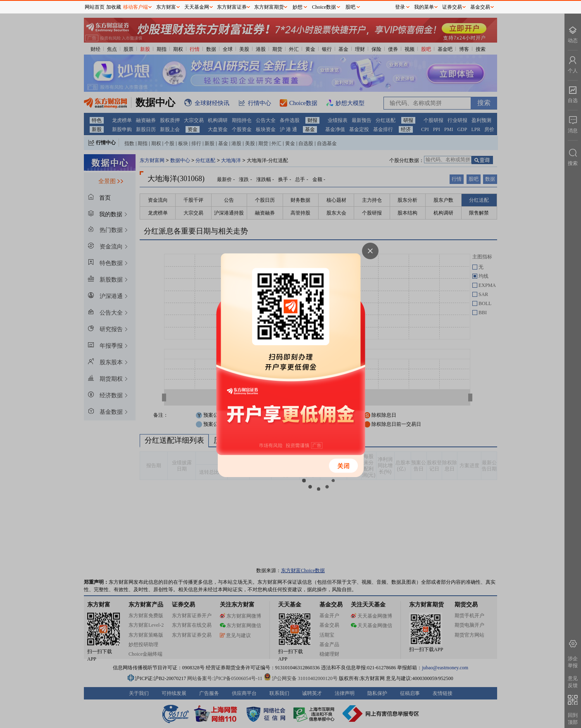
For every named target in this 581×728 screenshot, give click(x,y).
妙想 (298, 7)
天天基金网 (197, 7)
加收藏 (114, 7)
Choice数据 (324, 7)
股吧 (350, 7)
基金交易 (480, 7)
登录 (400, 7)
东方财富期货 (269, 7)
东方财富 (166, 7)
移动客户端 (136, 7)
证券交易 (452, 7)
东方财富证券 (232, 7)
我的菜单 (424, 7)
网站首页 (95, 7)
